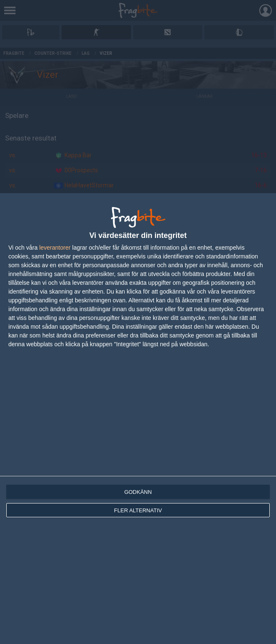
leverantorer (55, 248)
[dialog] (138, 419)
